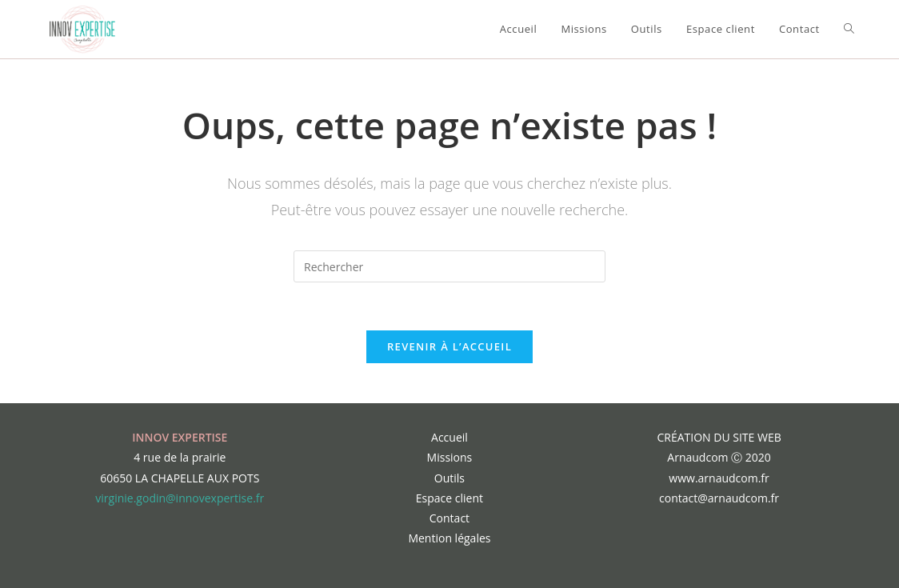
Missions (450, 457)
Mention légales (449, 538)
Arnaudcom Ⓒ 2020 (719, 457)
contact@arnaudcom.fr (719, 498)
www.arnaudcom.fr (719, 478)
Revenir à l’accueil (449, 346)
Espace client (449, 498)
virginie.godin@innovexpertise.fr (180, 498)
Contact (449, 518)
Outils (449, 478)
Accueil (449, 437)
